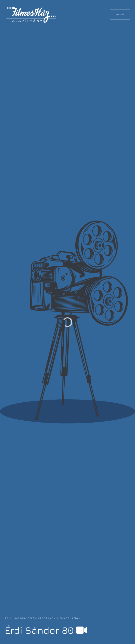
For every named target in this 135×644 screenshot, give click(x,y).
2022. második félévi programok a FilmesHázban (43, 618)
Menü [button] (120, 14)
